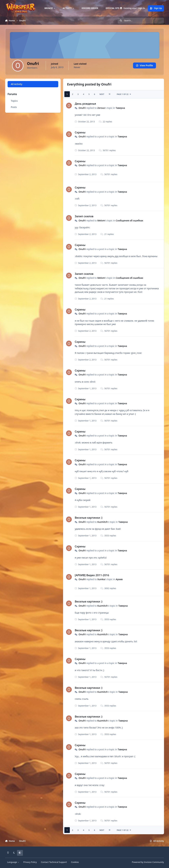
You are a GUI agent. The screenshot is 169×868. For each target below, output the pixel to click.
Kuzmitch (102, 522)
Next (102, 94)
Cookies (75, 862)
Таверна (120, 108)
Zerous (101, 108)
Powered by (148, 862)
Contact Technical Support (54, 862)
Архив (119, 579)
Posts (14, 107)
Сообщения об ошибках (129, 220)
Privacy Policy (30, 862)
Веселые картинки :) (89, 518)
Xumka (101, 579)
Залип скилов (84, 216)
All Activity (16, 84)
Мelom (101, 220)
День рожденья (85, 104)
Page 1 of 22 (124, 94)
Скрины (80, 132)
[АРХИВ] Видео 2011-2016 (92, 575)
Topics (14, 101)
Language (13, 862)
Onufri (82, 108)
